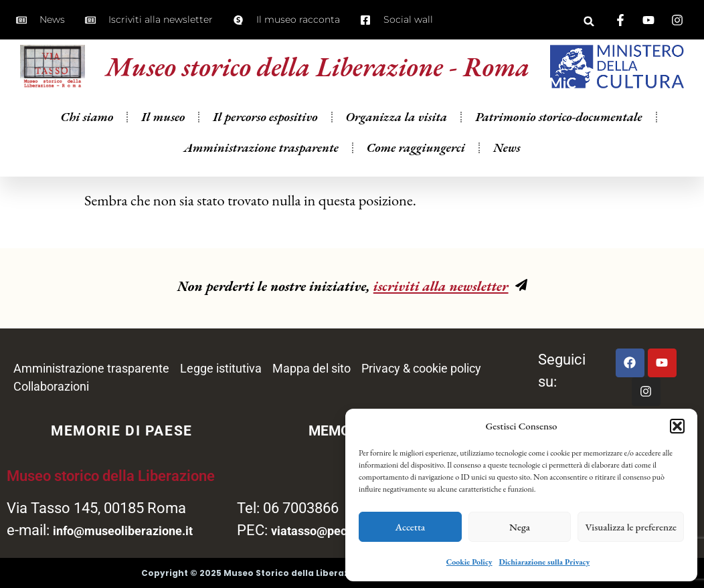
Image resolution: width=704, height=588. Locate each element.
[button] (677, 426)
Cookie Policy (469, 562)
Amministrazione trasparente (261, 160)
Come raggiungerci (416, 160)
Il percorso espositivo (265, 129)
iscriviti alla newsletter (441, 286)
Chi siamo (87, 129)
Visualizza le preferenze (631, 527)
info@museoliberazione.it (123, 531)
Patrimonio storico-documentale (558, 129)
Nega (520, 527)
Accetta (411, 527)
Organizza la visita (397, 129)
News (507, 160)
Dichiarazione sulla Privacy (545, 562)
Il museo (163, 129)
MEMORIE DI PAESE (122, 431)
